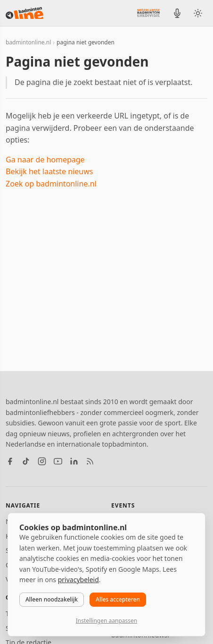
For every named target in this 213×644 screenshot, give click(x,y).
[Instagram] (42, 461)
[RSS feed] (90, 461)
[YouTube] (58, 461)
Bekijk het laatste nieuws (49, 171)
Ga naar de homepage (45, 160)
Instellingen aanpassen (106, 621)
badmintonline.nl (28, 42)
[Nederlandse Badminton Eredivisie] (148, 13)
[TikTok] (26, 461)
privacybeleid (78, 580)
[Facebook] (10, 461)
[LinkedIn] (74, 461)
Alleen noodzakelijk (52, 599)
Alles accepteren (118, 599)
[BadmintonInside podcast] (177, 13)
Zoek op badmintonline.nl (51, 184)
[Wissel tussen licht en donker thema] (198, 13)
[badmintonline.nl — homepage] (25, 13)
